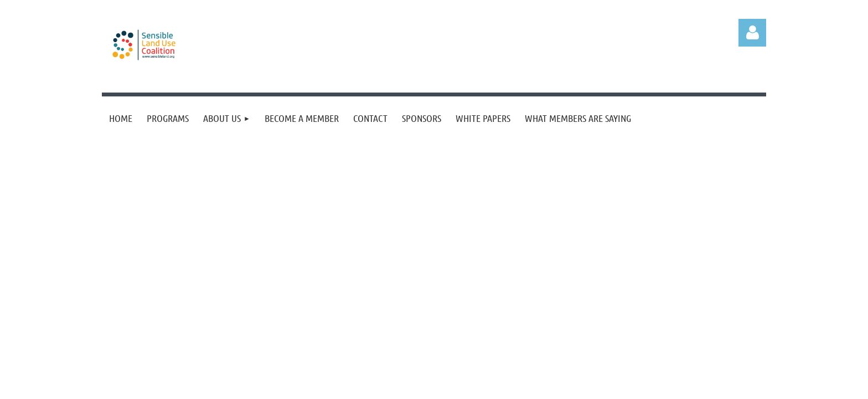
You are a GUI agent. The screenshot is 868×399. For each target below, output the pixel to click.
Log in (752, 33)
